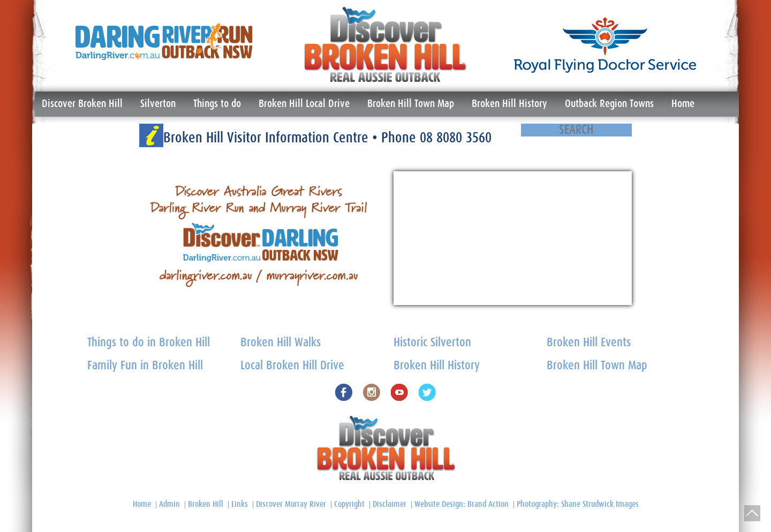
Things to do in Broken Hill (149, 343)
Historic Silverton (432, 343)
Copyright (349, 504)
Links (240, 504)
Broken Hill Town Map (411, 104)
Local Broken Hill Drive (292, 366)
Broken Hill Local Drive (304, 104)
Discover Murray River (291, 504)
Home (683, 104)
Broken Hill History (509, 104)
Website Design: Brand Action (462, 504)
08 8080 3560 (456, 138)
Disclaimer (390, 504)
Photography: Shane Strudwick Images (578, 504)
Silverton (158, 104)
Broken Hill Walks (281, 343)
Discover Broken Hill (82, 104)
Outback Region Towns (609, 104)
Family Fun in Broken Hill (145, 366)
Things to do (217, 104)
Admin (169, 504)
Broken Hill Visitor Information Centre (268, 138)
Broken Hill (206, 504)
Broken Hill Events (589, 343)
